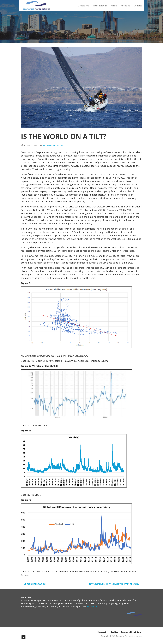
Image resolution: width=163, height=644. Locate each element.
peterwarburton (53, 145)
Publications (83, 6)
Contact (138, 6)
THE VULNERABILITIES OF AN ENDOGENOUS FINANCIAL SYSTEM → (115, 584)
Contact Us (102, 632)
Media (114, 6)
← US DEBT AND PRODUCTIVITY (34, 584)
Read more (92, 606)
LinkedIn (23, 637)
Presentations (100, 6)
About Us (125, 6)
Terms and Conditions (131, 632)
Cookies (114, 632)
